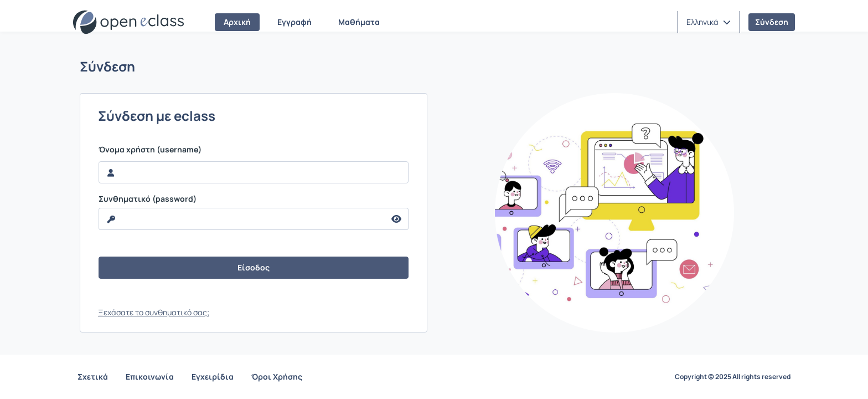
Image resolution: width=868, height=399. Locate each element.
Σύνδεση (772, 22)
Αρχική (237, 22)
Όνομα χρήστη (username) (150, 150)
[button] (709, 22)
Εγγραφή (294, 22)
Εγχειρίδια (213, 377)
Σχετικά (93, 377)
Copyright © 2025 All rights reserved (733, 377)
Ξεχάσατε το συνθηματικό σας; (154, 312)
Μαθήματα (359, 22)
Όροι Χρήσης (277, 377)
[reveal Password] (242, 219)
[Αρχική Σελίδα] (128, 22)
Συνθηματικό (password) (148, 199)
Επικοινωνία (150, 377)
